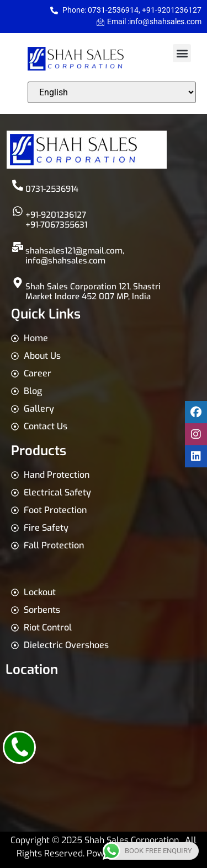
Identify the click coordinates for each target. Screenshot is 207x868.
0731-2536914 (52, 189)
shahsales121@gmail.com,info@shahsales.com (75, 256)
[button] (182, 53)
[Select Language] (112, 92)
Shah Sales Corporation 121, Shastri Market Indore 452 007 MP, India (93, 292)
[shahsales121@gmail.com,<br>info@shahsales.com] (18, 247)
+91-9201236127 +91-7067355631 (56, 220)
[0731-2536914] (18, 185)
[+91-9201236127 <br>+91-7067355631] (18, 211)
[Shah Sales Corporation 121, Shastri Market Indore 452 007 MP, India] (18, 283)
